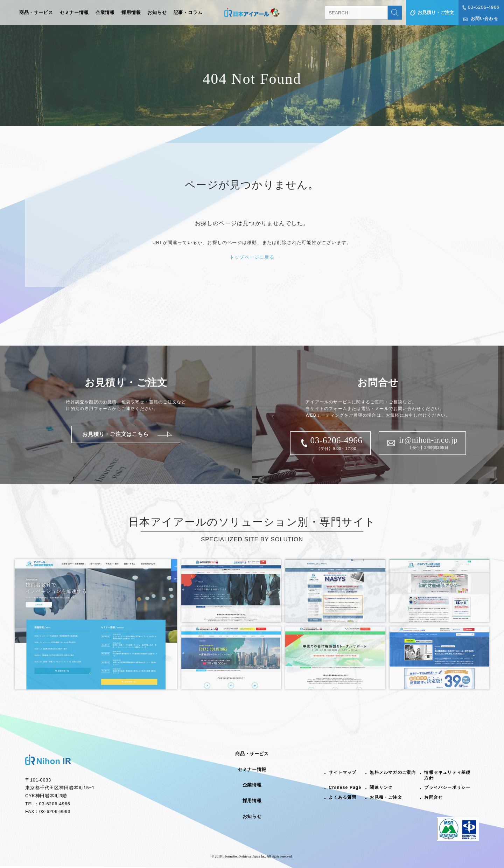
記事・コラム (188, 13)
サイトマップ (342, 772)
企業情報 (105, 13)
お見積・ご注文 (386, 797)
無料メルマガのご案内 (393, 772)
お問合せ (433, 797)
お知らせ (157, 13)
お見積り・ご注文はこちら (115, 434)
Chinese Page (345, 787)
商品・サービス (36, 13)
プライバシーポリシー (447, 787)
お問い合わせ (485, 19)
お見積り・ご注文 (436, 12)
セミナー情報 (74, 13)
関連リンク (381, 787)
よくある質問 (342, 797)
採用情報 (131, 13)
